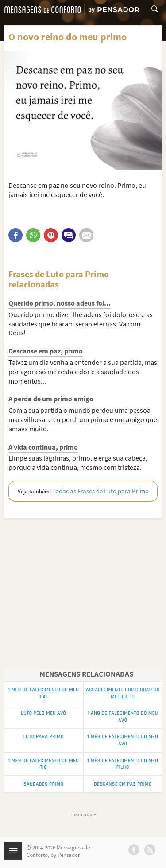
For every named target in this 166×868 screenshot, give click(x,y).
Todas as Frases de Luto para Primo (100, 491)
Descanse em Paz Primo (123, 784)
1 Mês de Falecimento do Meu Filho (123, 764)
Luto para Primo (44, 737)
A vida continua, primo (43, 447)
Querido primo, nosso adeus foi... (60, 303)
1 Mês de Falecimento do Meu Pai (43, 693)
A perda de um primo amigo (51, 399)
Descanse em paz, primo (46, 351)
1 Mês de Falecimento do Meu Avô (123, 740)
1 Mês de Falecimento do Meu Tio (43, 764)
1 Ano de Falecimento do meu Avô (123, 717)
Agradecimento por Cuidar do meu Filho (123, 693)
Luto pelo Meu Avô (43, 713)
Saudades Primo (43, 784)
